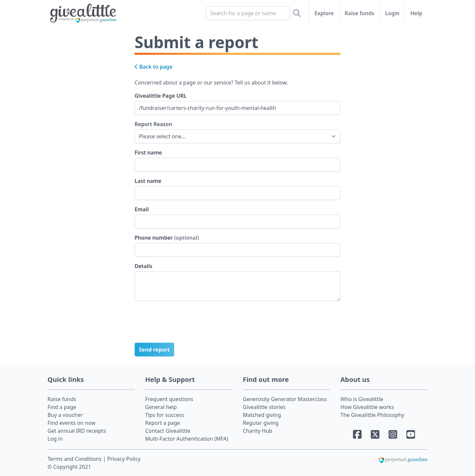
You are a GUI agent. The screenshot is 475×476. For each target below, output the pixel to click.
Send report (154, 350)
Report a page (163, 423)
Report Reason (153, 124)
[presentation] (185, 324)
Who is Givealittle (362, 399)
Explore (324, 13)
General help (161, 407)
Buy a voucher (65, 415)
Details (143, 266)
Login (392, 13)
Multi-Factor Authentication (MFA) (187, 439)
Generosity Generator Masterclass (285, 399)
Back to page (154, 67)
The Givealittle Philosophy (372, 415)
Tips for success (165, 415)
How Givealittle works (367, 407)
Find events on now (71, 423)
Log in (55, 439)
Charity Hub (257, 431)
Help (416, 13)
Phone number (167, 238)
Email (142, 209)
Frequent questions (169, 399)
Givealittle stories (264, 407)
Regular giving (261, 423)
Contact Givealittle (168, 431)
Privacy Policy (124, 459)
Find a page (62, 407)
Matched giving (262, 415)
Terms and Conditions (75, 459)
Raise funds (360, 13)
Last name (148, 181)
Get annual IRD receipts (77, 431)
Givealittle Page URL (160, 96)
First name (148, 153)
